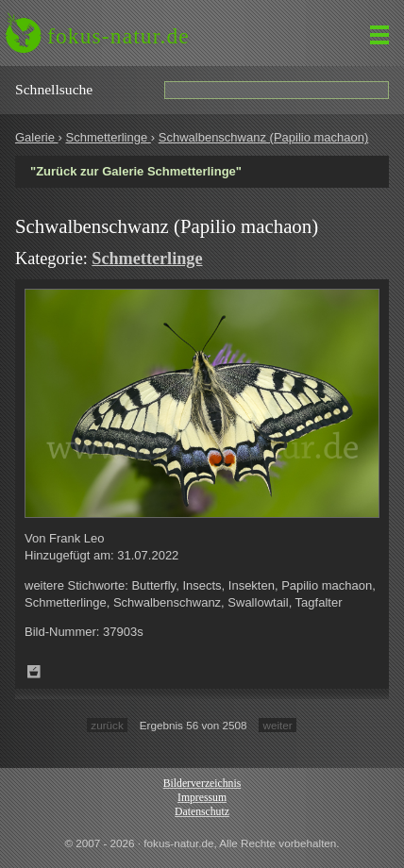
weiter (277, 725)
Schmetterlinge (108, 137)
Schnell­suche (54, 89)
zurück (107, 725)
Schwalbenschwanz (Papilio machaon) (264, 137)
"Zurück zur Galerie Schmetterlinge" (136, 171)
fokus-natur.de (118, 36)
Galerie (37, 137)
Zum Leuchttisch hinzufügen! (34, 672)
